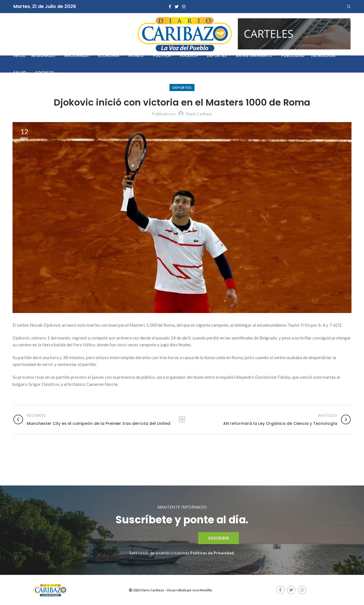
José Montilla (202, 590)
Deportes (182, 88)
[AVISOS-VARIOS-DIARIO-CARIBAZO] (294, 33)
